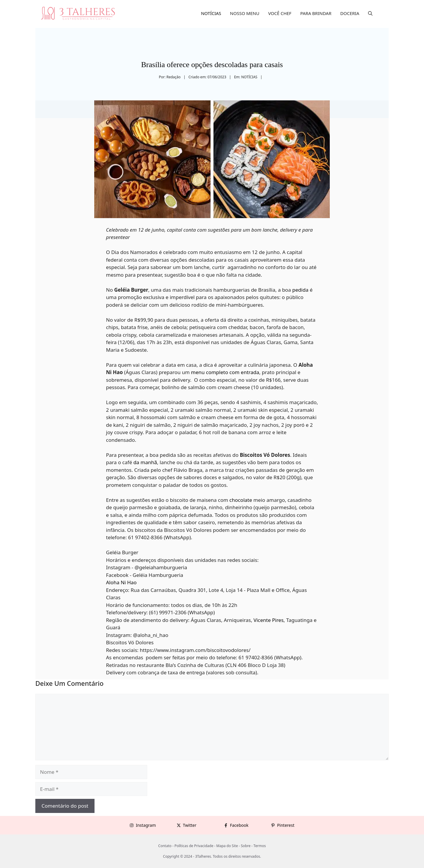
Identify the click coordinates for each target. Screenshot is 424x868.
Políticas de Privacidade (194, 846)
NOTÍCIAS (211, 13)
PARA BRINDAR (316, 13)
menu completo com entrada (225, 372)
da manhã (145, 462)
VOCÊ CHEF (280, 13)
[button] (370, 13)
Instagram (146, 825)
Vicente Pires (269, 620)
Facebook (239, 825)
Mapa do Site (227, 846)
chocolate (241, 500)
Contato (165, 846)
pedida (300, 290)
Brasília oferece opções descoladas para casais (212, 65)
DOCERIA (350, 13)
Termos (260, 846)
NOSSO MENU (245, 13)
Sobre (246, 846)
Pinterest (286, 825)
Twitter (190, 825)
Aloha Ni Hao (121, 582)
